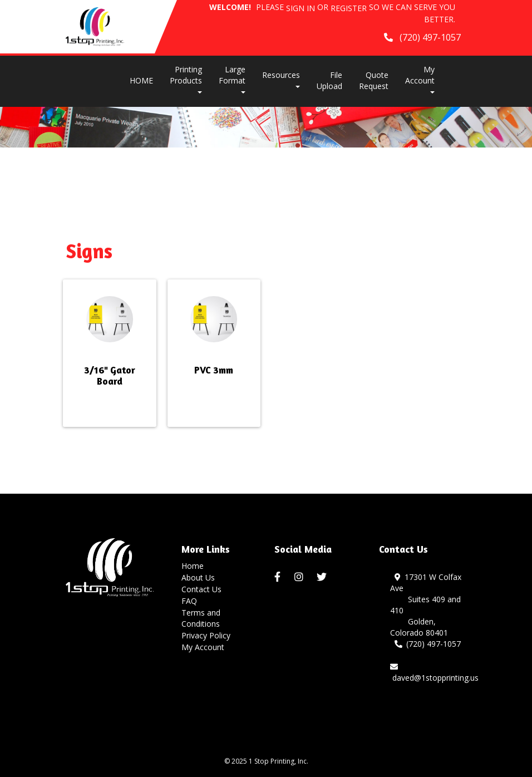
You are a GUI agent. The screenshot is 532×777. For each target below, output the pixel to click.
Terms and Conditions (201, 618)
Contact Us (201, 589)
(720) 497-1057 (428, 644)
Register (349, 8)
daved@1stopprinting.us (434, 673)
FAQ (189, 601)
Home (193, 566)
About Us (198, 577)
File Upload (329, 80)
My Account (203, 647)
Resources (281, 79)
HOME (141, 80)
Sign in (301, 8)
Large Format (232, 79)
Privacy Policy (206, 635)
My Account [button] (420, 79)
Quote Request (374, 80)
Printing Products (186, 79)
